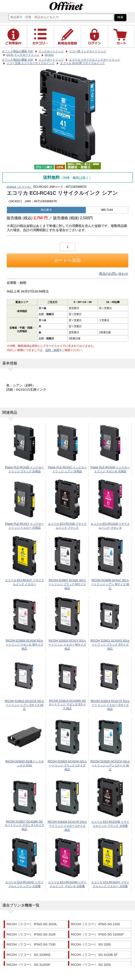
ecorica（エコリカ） (20, 187)
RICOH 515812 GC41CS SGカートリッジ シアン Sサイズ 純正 (25, 705)
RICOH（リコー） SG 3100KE (28, 955)
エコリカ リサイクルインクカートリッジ (94, 60)
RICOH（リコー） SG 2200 (91, 944)
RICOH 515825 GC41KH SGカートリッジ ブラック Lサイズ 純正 (67, 765)
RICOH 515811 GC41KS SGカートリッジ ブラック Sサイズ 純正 (110, 645)
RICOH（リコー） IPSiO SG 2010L (32, 924)
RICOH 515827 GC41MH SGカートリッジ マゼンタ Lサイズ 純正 (24, 825)
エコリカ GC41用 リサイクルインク (82, 63)
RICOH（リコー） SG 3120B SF (94, 955)
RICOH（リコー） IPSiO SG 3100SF (97, 934)
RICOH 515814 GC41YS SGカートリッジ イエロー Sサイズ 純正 (110, 705)
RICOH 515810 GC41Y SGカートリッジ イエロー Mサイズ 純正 (67, 645)
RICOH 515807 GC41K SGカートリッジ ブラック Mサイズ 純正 (67, 584)
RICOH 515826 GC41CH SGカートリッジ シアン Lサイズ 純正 (110, 765)
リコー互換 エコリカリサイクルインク (31, 63)
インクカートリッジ (51, 60)
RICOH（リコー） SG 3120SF (28, 965)
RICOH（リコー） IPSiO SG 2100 (95, 924)
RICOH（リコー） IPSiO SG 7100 (31, 944)
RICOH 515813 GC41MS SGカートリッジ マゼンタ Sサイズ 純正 (67, 705)
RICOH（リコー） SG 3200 (91, 965)
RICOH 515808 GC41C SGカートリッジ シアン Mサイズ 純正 (110, 584)
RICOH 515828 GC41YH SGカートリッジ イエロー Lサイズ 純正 (67, 826)
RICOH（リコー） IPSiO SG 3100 (31, 934)
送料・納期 (52, 350)
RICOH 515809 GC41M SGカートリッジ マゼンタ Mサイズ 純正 (24, 645)
